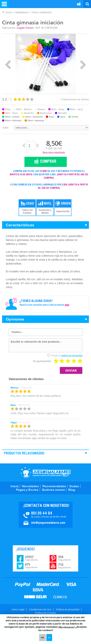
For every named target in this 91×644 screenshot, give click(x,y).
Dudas (74, 486)
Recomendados (54, 486)
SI (49, 638)
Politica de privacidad (68, 609)
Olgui (14, 422)
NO (42, 638)
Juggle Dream (25, 28)
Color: (6, 128)
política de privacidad (72, 356)
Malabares (22, 12)
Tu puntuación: (42, 361)
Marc (13, 405)
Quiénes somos (53, 490)
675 (31, 566)
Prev (8, 65)
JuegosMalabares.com (46, 473)
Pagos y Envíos (27, 490)
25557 (31, 558)
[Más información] (67, 627)
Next (83, 65)
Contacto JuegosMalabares (46, 515)
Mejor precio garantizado (54, 152)
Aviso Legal (18, 609)
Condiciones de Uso (40, 609)
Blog (72, 490)
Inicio (9, 12)
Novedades (30, 486)
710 (64, 566)
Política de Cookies (45, 613)
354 (64, 558)
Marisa (14, 388)
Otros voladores (42, 12)
